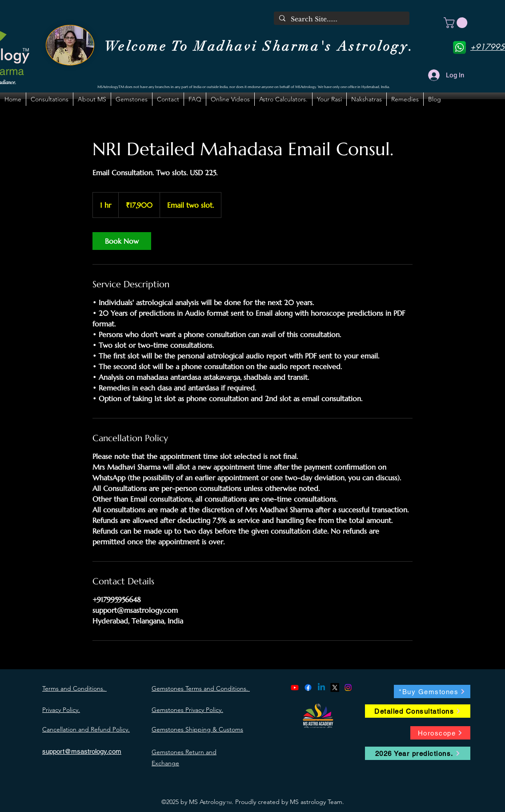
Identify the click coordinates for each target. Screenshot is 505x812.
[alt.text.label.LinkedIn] (321, 687)
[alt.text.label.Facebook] (308, 687)
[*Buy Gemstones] (432, 691)
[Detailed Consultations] (418, 711)
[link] (122, 241)
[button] (457, 23)
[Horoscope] (440, 733)
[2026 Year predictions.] (418, 753)
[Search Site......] (341, 20)
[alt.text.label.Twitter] (335, 687)
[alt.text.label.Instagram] (348, 687)
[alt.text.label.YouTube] (295, 687)
